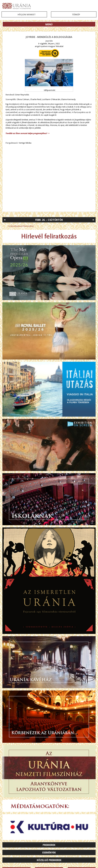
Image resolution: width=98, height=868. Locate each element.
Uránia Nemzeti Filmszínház (21, 226)
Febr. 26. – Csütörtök (49, 220)
